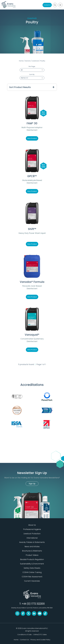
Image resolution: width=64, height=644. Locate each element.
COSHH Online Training (32, 572)
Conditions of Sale (24, 635)
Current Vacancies (32, 581)
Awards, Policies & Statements (32, 542)
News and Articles (32, 547)
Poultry (43, 61)
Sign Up (32, 484)
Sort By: (32, 74)
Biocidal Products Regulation (32, 559)
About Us (32, 525)
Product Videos (32, 555)
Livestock (35, 61)
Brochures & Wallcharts (32, 551)
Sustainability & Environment (32, 564)
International (32, 538)
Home (21, 61)
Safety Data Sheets (32, 568)
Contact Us (47, 5)
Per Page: (32, 66)
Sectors (28, 61)
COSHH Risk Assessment (32, 577)
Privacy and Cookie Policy (40, 640)
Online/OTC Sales (40, 635)
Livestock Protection (32, 534)
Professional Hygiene (32, 529)
